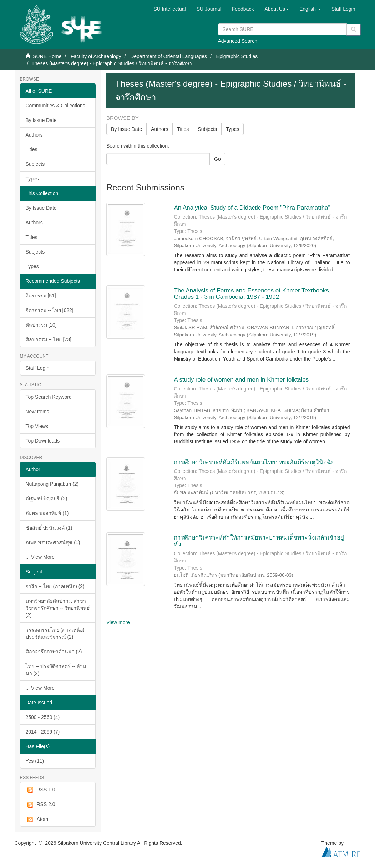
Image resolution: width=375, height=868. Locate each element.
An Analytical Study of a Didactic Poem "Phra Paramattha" (253, 208)
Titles (32, 149)
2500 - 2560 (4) (43, 717)
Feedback (243, 9)
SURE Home (47, 56)
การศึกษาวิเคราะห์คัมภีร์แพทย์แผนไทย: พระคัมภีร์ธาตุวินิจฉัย (254, 462)
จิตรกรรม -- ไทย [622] (50, 310)
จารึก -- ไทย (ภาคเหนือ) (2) (55, 586)
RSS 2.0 (40, 805)
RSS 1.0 (40, 790)
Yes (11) (35, 761)
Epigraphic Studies (237, 56)
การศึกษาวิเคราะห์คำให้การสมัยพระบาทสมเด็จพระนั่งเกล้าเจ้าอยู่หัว (259, 541)
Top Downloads (43, 441)
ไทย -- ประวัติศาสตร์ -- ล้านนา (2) (56, 670)
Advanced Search (238, 41)
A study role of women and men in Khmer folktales (241, 380)
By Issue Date (41, 120)
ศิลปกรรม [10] (41, 325)
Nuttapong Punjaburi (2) (52, 484)
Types (32, 179)
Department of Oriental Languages (169, 56)
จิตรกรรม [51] (41, 296)
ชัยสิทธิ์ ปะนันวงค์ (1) (49, 528)
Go (217, 159)
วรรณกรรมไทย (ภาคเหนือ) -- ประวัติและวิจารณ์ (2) (57, 633)
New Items (37, 412)
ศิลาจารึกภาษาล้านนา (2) (54, 652)
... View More (40, 557)
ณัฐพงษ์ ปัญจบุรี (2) (47, 499)
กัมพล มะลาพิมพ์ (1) (47, 513)
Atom (37, 820)
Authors (34, 135)
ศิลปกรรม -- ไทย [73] (49, 339)
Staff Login (38, 368)
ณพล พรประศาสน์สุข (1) (53, 542)
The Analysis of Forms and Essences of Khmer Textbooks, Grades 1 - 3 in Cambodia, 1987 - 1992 (252, 294)
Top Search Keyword (49, 397)
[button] (277, 9)
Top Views (37, 426)
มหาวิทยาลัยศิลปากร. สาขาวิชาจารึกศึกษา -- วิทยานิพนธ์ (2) (58, 608)
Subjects (35, 164)
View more (118, 622)
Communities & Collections (55, 106)
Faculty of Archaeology (96, 56)
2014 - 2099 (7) (43, 732)
